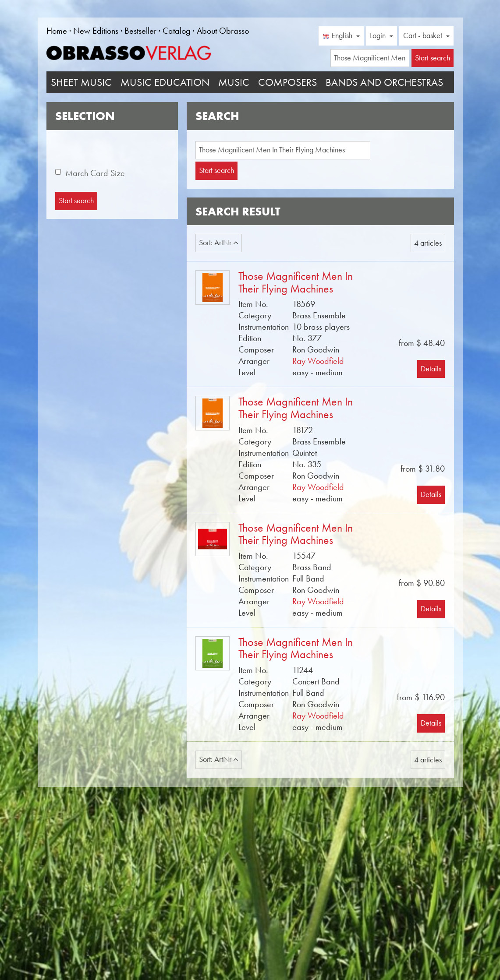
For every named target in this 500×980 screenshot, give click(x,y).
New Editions (96, 31)
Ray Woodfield (318, 361)
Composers (287, 82)
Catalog (177, 31)
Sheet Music (81, 82)
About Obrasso (223, 31)
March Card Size (95, 173)
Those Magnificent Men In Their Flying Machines (296, 282)
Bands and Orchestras (384, 82)
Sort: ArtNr (219, 243)
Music (234, 82)
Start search (216, 170)
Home (57, 31)
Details (431, 369)
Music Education (165, 82)
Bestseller (140, 31)
